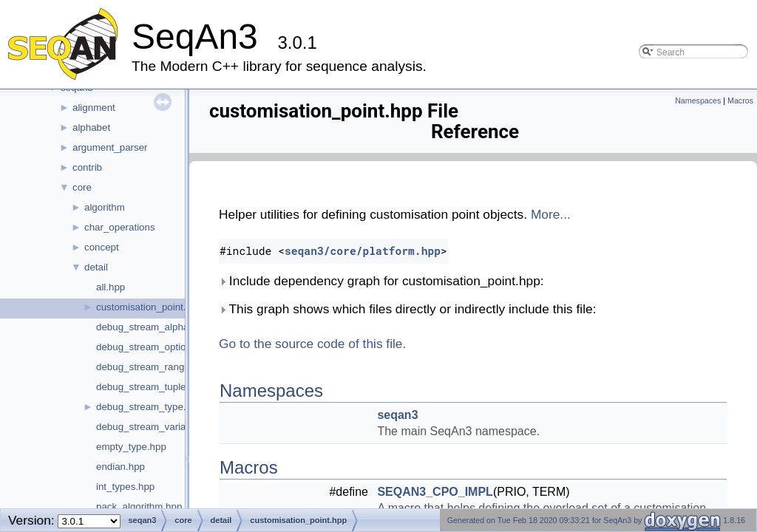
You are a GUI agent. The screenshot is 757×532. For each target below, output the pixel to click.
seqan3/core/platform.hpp (363, 251)
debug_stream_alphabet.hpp (159, 327)
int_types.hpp (125, 487)
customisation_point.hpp (149, 307)
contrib (87, 167)
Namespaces (698, 100)
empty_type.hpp (131, 447)
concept (102, 247)
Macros (740, 100)
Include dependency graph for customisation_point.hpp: (381, 281)
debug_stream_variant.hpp (155, 427)
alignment (94, 108)
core (82, 187)
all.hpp (111, 287)
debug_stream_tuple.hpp (150, 387)
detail (96, 267)
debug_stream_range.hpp (153, 367)
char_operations (120, 227)
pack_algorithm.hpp (139, 507)
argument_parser (110, 147)
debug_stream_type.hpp (149, 407)
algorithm (105, 207)
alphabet (91, 127)
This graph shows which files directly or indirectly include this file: (407, 309)
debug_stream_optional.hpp (157, 347)
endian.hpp (120, 467)
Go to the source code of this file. (312, 344)
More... (551, 214)
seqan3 (397, 415)
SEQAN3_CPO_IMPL (435, 492)
